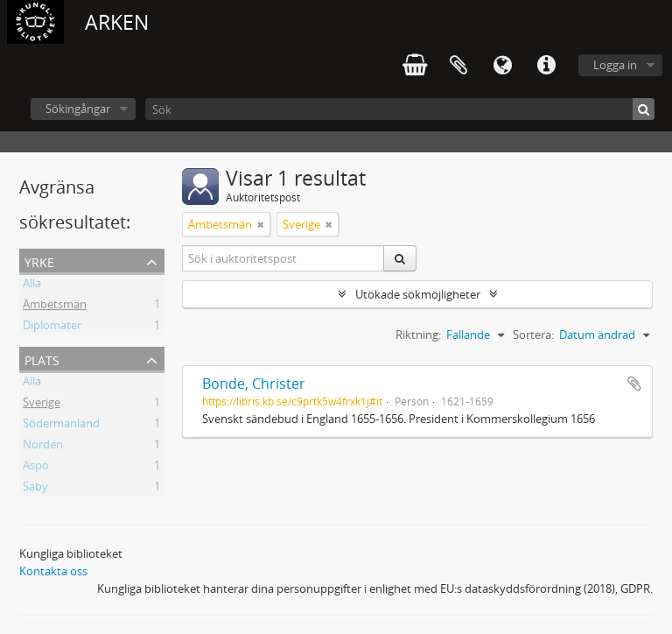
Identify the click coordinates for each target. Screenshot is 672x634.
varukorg (415, 66)
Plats (42, 359)
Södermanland (61, 426)
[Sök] (400, 109)
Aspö (36, 468)
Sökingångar (78, 109)
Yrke (39, 261)
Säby (35, 489)
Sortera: (533, 335)
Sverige (42, 405)
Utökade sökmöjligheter (418, 294)
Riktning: (418, 335)
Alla (32, 285)
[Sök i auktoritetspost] (283, 258)
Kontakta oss (53, 571)
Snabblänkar (546, 66)
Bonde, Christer (254, 384)
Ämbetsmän (55, 306)
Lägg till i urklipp (634, 384)
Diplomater (52, 328)
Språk (502, 66)
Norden (43, 447)
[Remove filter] (261, 224)
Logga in (615, 65)
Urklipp (458, 66)
